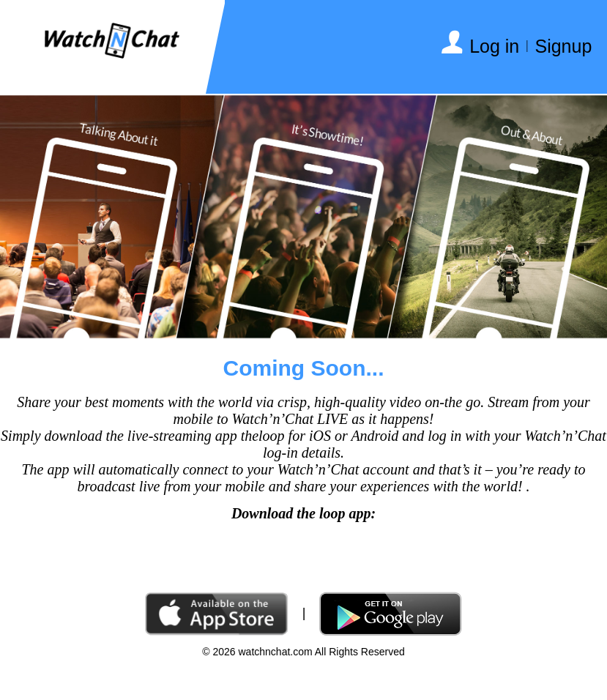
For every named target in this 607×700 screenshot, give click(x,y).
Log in (494, 46)
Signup (563, 46)
